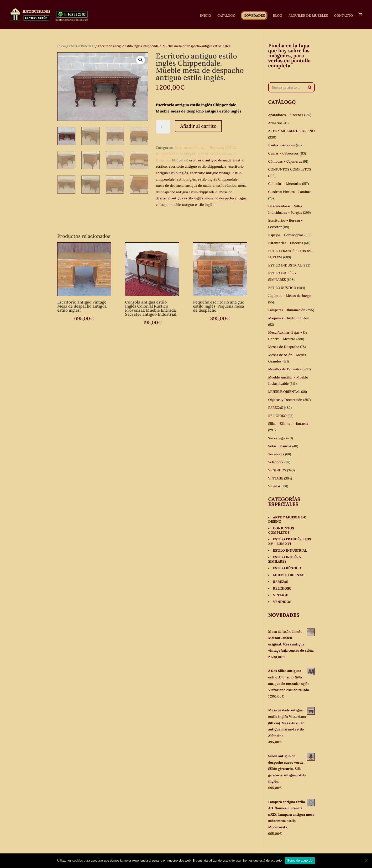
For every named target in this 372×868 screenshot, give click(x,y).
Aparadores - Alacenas (286, 115)
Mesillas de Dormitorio (286, 369)
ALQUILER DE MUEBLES (308, 16)
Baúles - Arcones (282, 145)
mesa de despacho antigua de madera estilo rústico (196, 186)
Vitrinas (274, 486)
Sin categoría (278, 438)
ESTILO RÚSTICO (82, 46)
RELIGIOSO (277, 416)
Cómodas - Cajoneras (285, 161)
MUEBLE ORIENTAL (284, 392)
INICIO (206, 16)
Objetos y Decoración (285, 400)
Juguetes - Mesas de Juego (289, 296)
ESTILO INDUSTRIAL (285, 265)
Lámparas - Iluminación (287, 310)
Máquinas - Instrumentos (288, 318)
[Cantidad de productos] (163, 127)
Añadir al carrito (198, 126)
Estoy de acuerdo (300, 860)
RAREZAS (276, 408)
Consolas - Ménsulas (285, 184)
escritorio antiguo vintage (210, 173)
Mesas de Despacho (284, 347)
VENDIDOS (277, 470)
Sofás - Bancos (280, 446)
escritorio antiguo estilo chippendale (198, 166)
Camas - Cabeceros (283, 153)
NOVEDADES (254, 16)
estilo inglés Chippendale (218, 179)
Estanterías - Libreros (286, 243)
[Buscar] (310, 87)
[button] (141, 60)
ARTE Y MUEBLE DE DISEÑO (291, 131)
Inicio (61, 46)
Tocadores (276, 454)
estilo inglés (186, 179)
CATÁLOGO (226, 16)
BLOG (278, 16)
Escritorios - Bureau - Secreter (199, 148)
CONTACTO (343, 16)
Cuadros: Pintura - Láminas (290, 192)
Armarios (275, 123)
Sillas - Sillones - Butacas (288, 424)
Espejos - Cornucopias (286, 235)
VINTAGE (276, 478)
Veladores (276, 462)
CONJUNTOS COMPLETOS (290, 169)
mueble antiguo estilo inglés (192, 205)
